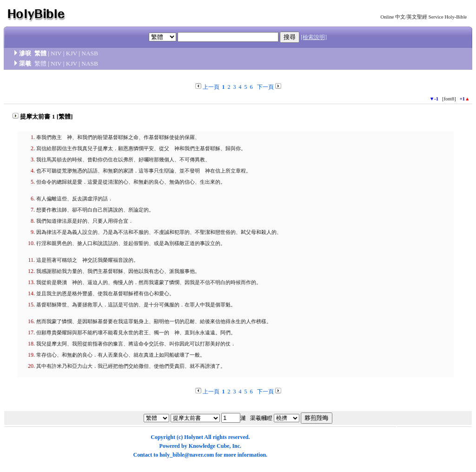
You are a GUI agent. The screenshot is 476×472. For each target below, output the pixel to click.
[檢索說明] (314, 37)
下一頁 (265, 87)
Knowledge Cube (209, 446)
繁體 (40, 63)
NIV (56, 53)
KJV (72, 53)
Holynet (194, 437)
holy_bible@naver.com (187, 455)
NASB (90, 53)
